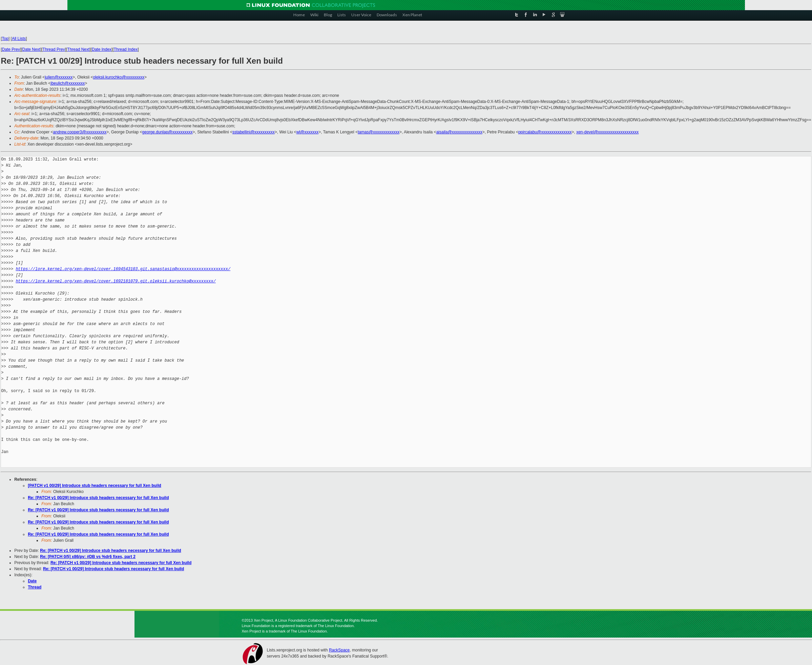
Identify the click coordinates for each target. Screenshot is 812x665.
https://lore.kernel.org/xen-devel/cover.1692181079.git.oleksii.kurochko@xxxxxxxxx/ (116, 281)
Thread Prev (54, 49)
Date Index (102, 49)
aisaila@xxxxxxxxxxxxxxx (459, 132)
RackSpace (339, 650)
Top (5, 39)
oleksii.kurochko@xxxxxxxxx (119, 77)
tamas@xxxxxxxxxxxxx (379, 132)
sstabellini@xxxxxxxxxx (254, 132)
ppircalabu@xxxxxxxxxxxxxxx (545, 132)
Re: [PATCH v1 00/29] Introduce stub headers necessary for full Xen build (98, 498)
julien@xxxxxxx (59, 77)
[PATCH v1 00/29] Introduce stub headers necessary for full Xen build (95, 486)
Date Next (31, 49)
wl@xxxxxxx (308, 132)
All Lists (19, 39)
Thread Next (78, 49)
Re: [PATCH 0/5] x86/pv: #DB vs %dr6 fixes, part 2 (88, 557)
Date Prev (11, 49)
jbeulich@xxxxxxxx (68, 83)
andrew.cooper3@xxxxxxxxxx (80, 132)
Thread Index (126, 49)
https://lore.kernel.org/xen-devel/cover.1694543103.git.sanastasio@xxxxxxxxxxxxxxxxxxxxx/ (123, 269)
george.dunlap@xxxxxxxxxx (168, 132)
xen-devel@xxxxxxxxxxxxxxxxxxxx (607, 132)
